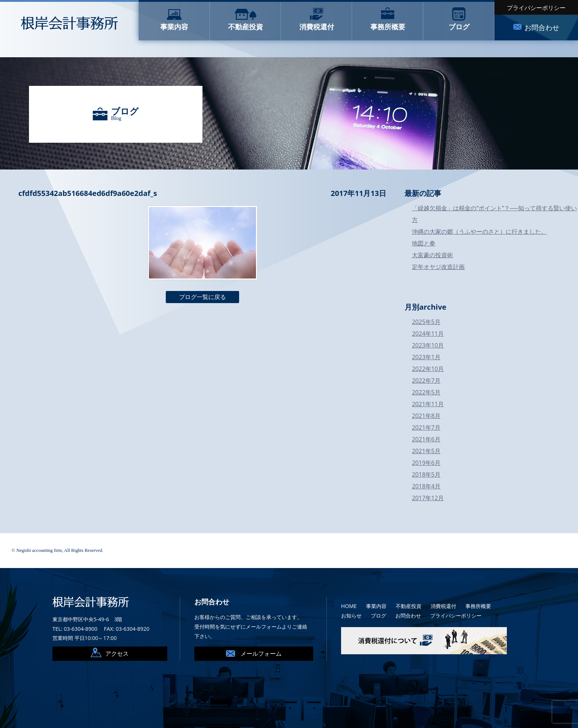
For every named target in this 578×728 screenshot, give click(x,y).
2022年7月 (426, 381)
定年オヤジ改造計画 (438, 267)
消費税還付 (443, 606)
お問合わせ (408, 616)
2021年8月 (426, 416)
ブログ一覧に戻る (202, 297)
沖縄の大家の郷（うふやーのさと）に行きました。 (479, 232)
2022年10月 (428, 369)
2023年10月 (428, 345)
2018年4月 (426, 486)
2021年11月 (428, 404)
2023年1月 (426, 357)
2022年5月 (426, 392)
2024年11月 (428, 334)
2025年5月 (426, 322)
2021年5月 (426, 451)
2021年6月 (426, 439)
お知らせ (351, 616)
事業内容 (376, 606)
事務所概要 (478, 606)
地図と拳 (424, 243)
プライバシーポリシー (536, 8)
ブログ (378, 616)
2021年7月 (426, 427)
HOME (349, 606)
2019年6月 (426, 463)
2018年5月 (426, 474)
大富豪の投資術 (432, 255)
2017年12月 (428, 498)
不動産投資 (409, 606)
